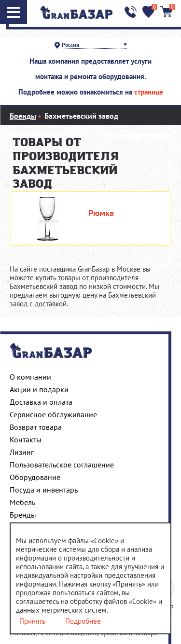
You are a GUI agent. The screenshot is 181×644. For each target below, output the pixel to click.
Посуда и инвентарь (44, 490)
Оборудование (35, 477)
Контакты (26, 439)
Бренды (23, 515)
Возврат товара (36, 427)
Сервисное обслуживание (53, 414)
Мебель (22, 502)
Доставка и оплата (41, 402)
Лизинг (22, 452)
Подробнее (83, 621)
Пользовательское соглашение (62, 465)
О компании (30, 377)
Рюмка (101, 213)
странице (149, 92)
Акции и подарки (39, 389)
